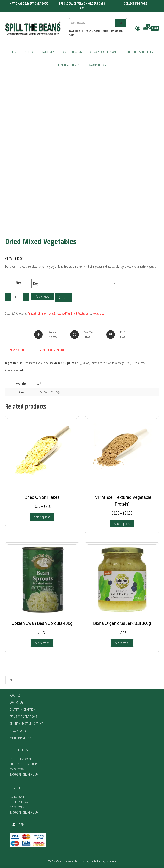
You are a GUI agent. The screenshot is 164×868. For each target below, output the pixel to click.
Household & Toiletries (139, 52)
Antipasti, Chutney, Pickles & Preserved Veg (49, 313)
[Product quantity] (17, 297)
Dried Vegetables (80, 313)
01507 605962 (17, 807)
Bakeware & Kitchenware (103, 52)
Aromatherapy (98, 65)
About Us (15, 695)
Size (18, 282)
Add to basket (43, 296)
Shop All (30, 52)
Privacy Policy (18, 731)
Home (15, 52)
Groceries (48, 52)
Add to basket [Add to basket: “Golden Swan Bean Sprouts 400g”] (42, 643)
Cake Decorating (72, 52)
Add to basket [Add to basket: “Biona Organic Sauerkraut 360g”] (122, 643)
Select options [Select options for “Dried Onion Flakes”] (42, 517)
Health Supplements (70, 65)
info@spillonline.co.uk (24, 774)
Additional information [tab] (54, 350)
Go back (63, 297)
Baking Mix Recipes (21, 738)
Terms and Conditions (23, 716)
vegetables (99, 313)
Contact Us (16, 702)
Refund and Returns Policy (26, 724)
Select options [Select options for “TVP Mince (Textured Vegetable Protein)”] (122, 524)
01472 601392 (17, 769)
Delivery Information (22, 709)
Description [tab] (17, 350)
